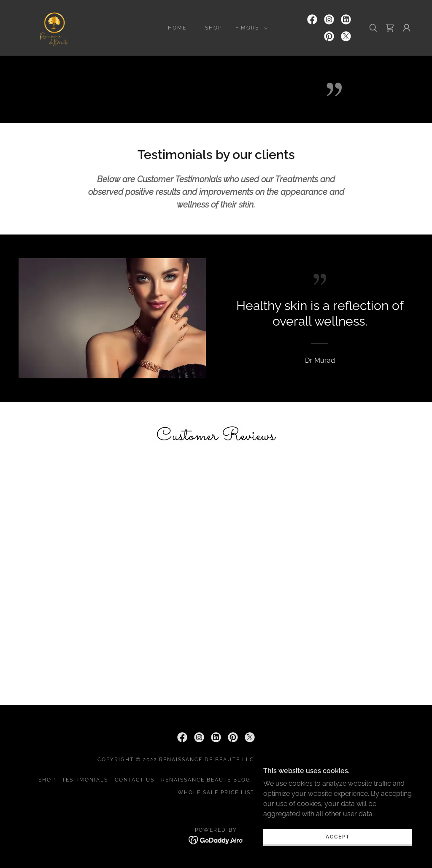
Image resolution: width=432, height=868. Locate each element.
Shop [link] (213, 28)
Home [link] (177, 28)
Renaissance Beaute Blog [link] (206, 780)
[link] (54, 27)
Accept (338, 854)
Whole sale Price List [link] (216, 793)
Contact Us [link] (135, 780)
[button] (252, 28)
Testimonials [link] (85, 780)
